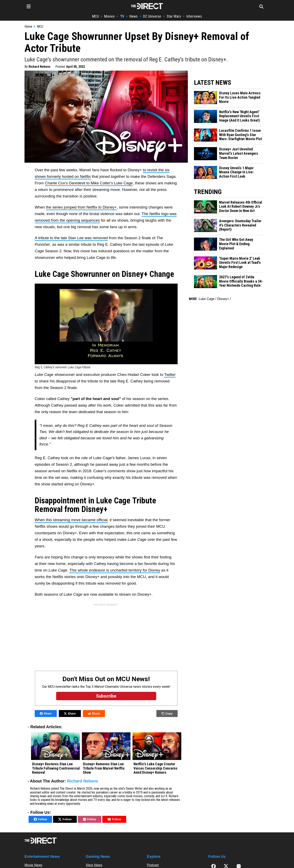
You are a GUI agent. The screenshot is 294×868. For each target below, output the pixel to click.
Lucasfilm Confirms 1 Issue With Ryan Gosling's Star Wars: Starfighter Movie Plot (241, 135)
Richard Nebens (40, 67)
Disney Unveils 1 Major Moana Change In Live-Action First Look (236, 172)
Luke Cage (207, 299)
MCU (95, 16)
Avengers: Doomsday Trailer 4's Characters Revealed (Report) (240, 225)
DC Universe (152, 16)
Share (46, 714)
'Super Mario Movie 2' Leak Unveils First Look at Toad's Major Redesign (240, 263)
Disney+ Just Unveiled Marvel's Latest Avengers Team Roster (239, 153)
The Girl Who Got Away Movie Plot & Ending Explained (236, 244)
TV (122, 16)
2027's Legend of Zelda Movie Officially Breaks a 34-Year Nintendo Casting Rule (241, 281)
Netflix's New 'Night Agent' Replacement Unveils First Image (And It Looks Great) (239, 116)
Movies (109, 16)
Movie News (33, 865)
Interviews (194, 16)
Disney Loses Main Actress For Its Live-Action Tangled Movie (240, 97)
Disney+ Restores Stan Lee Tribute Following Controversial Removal (56, 768)
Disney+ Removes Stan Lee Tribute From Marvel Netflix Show (104, 768)
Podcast (153, 865)
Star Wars (174, 16)
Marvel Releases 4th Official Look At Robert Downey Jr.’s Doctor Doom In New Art (241, 207)
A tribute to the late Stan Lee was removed (71, 238)
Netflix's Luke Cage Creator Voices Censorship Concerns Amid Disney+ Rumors (155, 768)
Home (28, 27)
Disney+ (223, 299)
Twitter (170, 375)
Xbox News (94, 865)
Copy (167, 714)
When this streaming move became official (71, 520)
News (134, 16)
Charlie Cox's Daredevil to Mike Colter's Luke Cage (89, 183)
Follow (40, 819)
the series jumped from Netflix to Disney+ (81, 207)
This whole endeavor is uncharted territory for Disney (115, 570)
